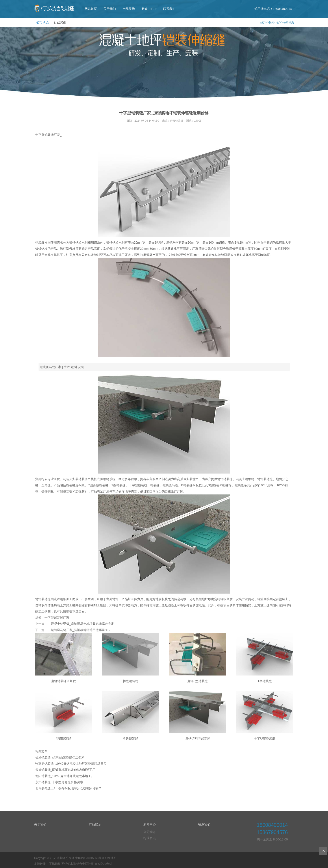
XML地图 (110, 858)
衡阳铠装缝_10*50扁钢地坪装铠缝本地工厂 (65, 776)
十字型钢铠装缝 (265, 738)
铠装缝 (155, 485)
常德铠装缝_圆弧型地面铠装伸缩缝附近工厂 (65, 770)
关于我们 (110, 9)
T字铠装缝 (265, 681)
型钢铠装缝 (63, 738)
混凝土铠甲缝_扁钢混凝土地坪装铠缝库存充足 (83, 624)
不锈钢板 (55, 864)
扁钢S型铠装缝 (197, 681)
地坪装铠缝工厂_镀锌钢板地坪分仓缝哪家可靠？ (69, 788)
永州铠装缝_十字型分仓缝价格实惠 (59, 782)
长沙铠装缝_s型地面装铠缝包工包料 (60, 757)
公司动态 (43, 22)
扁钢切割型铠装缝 (198, 738)
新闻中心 (149, 9)
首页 (262, 23)
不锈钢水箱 (69, 864)
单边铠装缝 (130, 738)
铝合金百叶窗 (85, 864)
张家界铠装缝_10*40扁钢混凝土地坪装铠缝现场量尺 (71, 764)
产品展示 (129, 9)
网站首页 (91, 9)
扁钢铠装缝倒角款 (63, 681)
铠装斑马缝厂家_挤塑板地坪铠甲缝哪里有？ (81, 630)
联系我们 (169, 9)
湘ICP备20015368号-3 (90, 858)
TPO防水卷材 (103, 864)
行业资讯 (60, 22)
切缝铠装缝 (130, 681)
